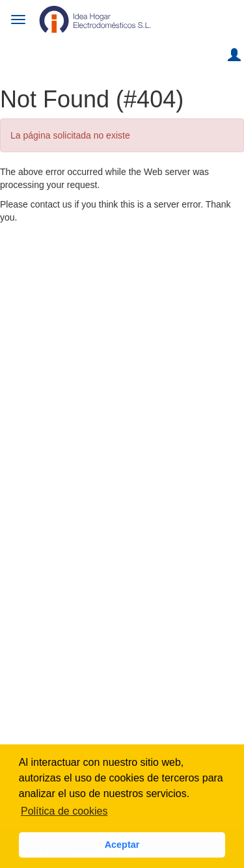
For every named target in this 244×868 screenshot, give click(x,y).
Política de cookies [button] (64, 811)
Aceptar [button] (122, 845)
